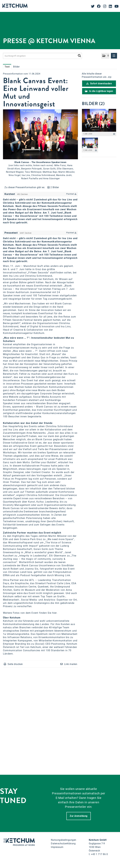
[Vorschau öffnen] (40, 134)
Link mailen (71, 664)
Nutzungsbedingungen (64, 840)
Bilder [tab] (16, 67)
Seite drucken (15, 664)
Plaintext (71, 194)
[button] (105, 56)
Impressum (57, 847)
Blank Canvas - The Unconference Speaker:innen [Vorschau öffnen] (40, 162)
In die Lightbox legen (99, 91)
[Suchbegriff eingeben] (42, 56)
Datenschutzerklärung (63, 843)
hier (54, 613)
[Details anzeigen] (114, 134)
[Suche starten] (79, 55)
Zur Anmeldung (79, 816)
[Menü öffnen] (114, 56)
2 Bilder (55, 187)
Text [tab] (7, 67)
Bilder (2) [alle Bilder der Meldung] (93, 104)
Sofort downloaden (99, 84)
